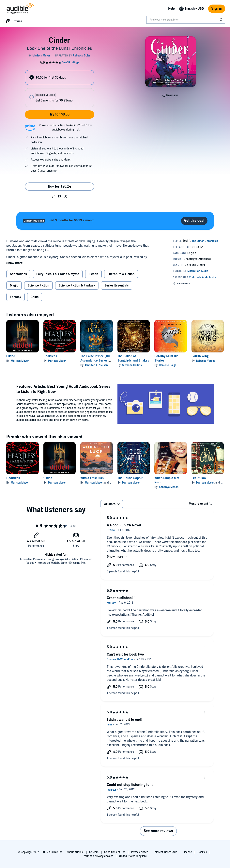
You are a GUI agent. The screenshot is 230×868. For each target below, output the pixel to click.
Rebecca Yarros (206, 361)
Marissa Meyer (20, 361)
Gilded (11, 356)
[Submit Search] (222, 20)
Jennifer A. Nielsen (96, 365)
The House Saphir (130, 478)
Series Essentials (117, 286)
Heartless (50, 356)
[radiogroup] (60, 89)
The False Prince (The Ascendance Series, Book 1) (96, 361)
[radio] (60, 77)
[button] (53, 196)
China (35, 297)
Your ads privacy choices (98, 856)
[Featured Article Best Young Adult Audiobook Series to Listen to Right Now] (166, 404)
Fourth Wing (200, 356)
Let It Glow (199, 478)
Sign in (217, 9)
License (187, 852)
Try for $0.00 (60, 114)
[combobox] (186, 20)
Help (171, 9)
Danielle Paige (168, 365)
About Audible (75, 852)
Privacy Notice (140, 852)
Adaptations (18, 274)
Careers (94, 852)
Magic (14, 286)
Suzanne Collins (132, 365)
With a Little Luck (92, 478)
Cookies (202, 852)
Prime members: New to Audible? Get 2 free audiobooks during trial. (66, 127)
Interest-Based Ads (165, 852)
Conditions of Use (115, 852)
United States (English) (133, 856)
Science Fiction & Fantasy (77, 286)
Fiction (93, 274)
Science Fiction (38, 286)
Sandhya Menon (169, 487)
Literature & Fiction (121, 274)
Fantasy (15, 297)
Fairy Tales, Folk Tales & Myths (58, 274)
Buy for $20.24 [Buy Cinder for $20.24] (60, 186)
